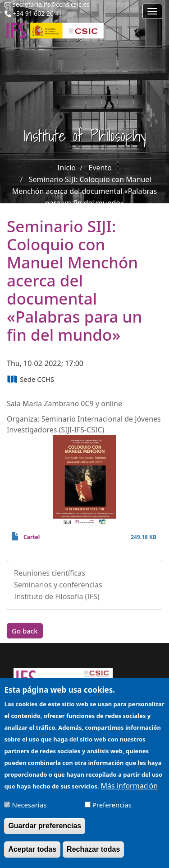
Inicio (66, 168)
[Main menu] (152, 11)
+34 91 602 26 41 (38, 13)
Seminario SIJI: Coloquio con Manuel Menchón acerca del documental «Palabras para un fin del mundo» (84, 191)
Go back (25, 631)
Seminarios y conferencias (58, 585)
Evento (100, 168)
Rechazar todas (93, 855)
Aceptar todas (32, 855)
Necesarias (30, 811)
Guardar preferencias (45, 832)
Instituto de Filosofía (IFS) (57, 596)
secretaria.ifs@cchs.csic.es (51, 4)
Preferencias (112, 811)
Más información (129, 792)
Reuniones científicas (50, 573)
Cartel (32, 537)
